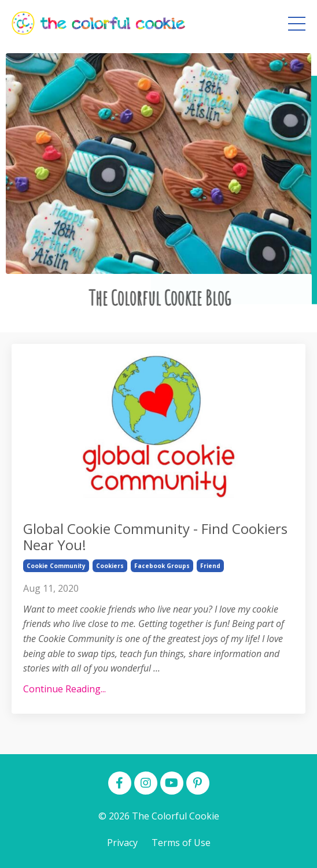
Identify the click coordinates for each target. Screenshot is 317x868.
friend (210, 566)
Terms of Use (181, 843)
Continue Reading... (64, 689)
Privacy (122, 843)
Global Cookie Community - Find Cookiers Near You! (155, 537)
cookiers (110, 566)
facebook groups (162, 566)
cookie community (56, 566)
